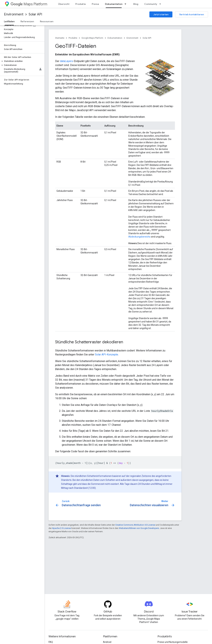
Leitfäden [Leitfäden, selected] (9, 21)
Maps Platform (29, 4)
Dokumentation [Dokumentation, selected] (114, 4)
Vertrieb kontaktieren (192, 14)
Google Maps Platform (92, 38)
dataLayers (66, 61)
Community (151, 4)
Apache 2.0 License (62, 528)
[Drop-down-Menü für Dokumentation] (126, 4)
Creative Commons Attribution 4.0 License (135, 525)
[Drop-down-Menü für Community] (161, 4)
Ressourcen (47, 21)
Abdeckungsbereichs (139, 237)
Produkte (81, 4)
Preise (95, 4)
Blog (136, 4)
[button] (22, 61)
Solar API (35, 14)
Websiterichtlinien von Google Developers (139, 528)
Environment (14, 14)
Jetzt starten (161, 14)
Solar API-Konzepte (106, 355)
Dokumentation (115, 38)
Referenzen (27, 21)
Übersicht (64, 4)
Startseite (60, 38)
